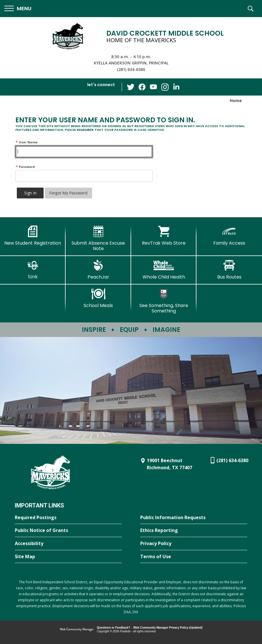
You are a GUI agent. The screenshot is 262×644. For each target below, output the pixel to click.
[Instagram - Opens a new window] (165, 87)
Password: (26, 167)
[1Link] (33, 270)
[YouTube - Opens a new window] (153, 87)
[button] (18, 9)
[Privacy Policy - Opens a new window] (194, 544)
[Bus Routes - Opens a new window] (229, 270)
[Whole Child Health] (164, 270)
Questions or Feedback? (114, 628)
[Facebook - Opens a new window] (142, 87)
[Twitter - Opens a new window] (131, 87)
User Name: (27, 142)
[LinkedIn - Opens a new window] (176, 87)
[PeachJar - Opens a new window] (98, 270)
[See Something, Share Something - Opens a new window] (164, 301)
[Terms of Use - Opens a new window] (194, 557)
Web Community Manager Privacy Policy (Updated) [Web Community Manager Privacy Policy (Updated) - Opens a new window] (168, 628)
